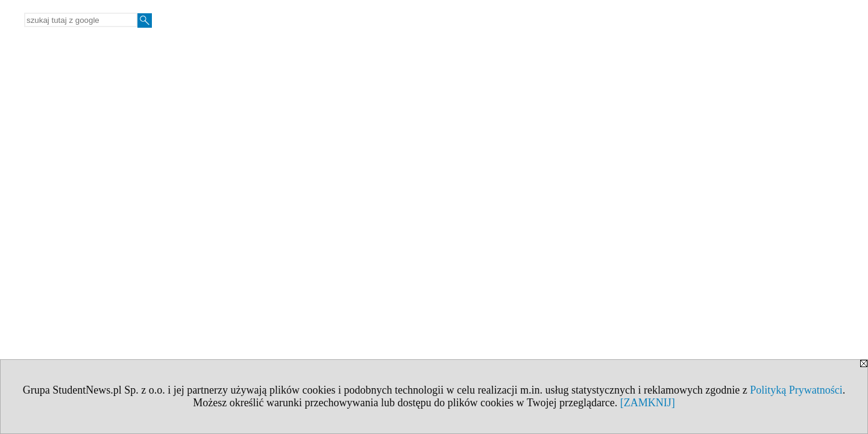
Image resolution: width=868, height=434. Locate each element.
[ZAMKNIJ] (648, 403)
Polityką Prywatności (796, 390)
